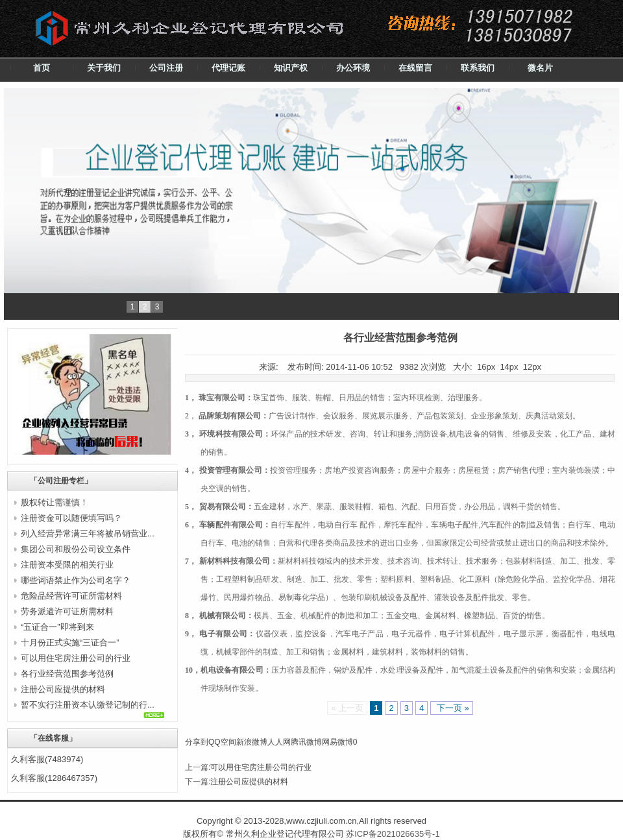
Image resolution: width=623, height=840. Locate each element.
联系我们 (478, 68)
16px (486, 367)
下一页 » (451, 708)
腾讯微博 (306, 742)
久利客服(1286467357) (54, 778)
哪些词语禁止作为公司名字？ (76, 580)
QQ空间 (222, 742)
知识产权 (291, 68)
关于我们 (104, 68)
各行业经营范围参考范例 (67, 674)
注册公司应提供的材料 (63, 689)
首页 (42, 68)
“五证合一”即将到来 (57, 627)
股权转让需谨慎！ (55, 502)
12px (532, 367)
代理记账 (228, 68)
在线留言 (415, 68)
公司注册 (166, 68)
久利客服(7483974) (47, 759)
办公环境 (353, 68)
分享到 (197, 742)
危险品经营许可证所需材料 (71, 596)
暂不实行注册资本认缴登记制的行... (88, 705)
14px (509, 367)
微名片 (540, 68)
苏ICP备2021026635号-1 (393, 834)
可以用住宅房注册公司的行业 (76, 658)
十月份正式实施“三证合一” (70, 642)
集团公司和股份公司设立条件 (76, 549)
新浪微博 (252, 742)
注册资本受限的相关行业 (67, 565)
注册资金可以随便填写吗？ (71, 518)
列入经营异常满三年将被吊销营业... (88, 534)
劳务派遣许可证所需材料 (67, 611)
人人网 (279, 742)
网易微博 (337, 742)
